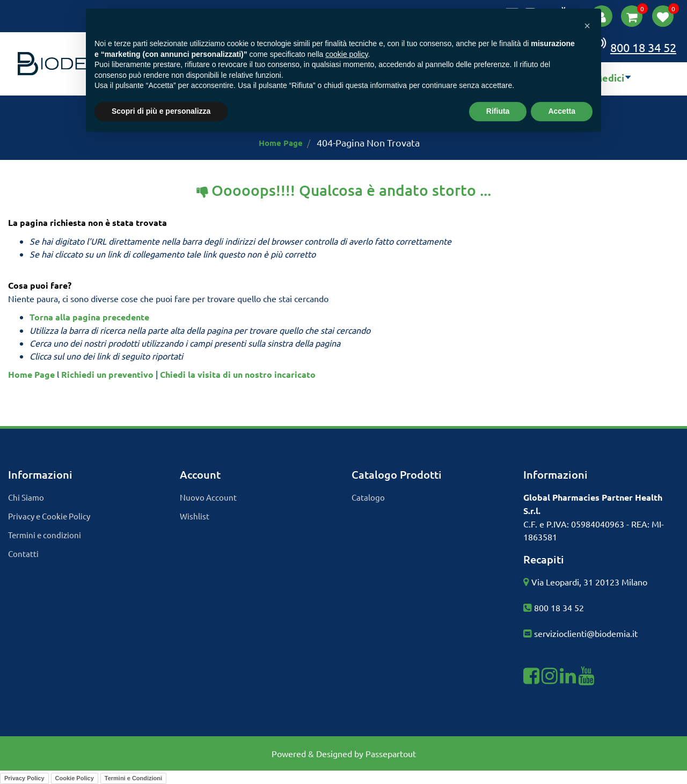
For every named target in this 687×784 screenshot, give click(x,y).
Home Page (281, 143)
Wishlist (195, 516)
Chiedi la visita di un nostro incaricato (238, 374)
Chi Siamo (26, 497)
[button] (632, 16)
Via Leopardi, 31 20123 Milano (589, 582)
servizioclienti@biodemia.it (586, 633)
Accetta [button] (562, 111)
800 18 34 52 (559, 607)
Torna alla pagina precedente (89, 317)
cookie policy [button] (346, 54)
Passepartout (391, 753)
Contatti (23, 554)
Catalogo (368, 497)
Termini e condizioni (45, 535)
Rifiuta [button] (498, 111)
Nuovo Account (208, 497)
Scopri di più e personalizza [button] (161, 111)
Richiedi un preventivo (107, 374)
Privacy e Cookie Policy (49, 516)
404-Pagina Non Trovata (368, 142)
